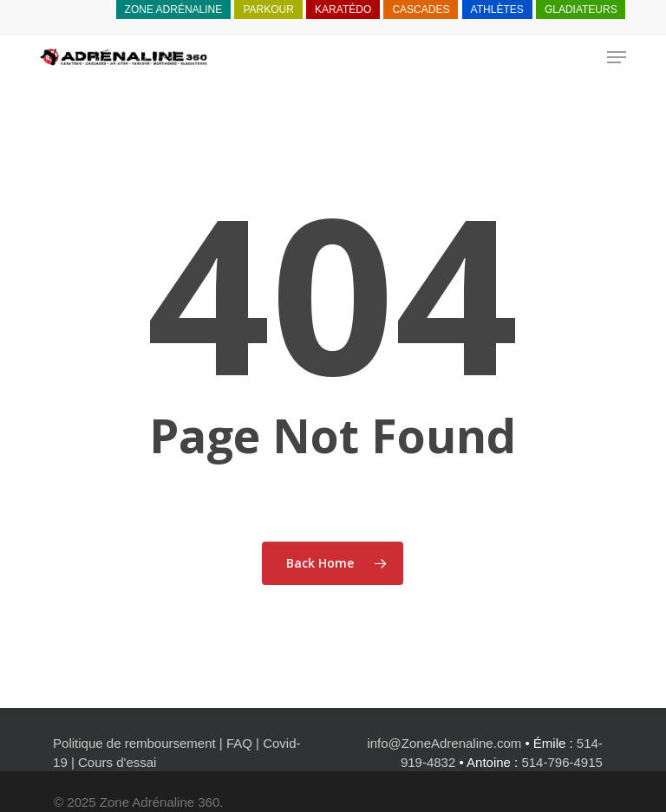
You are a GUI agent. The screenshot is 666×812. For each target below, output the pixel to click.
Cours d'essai (117, 762)
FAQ (239, 743)
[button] (617, 57)
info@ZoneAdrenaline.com (444, 743)
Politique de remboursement (134, 743)
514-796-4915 (562, 762)
